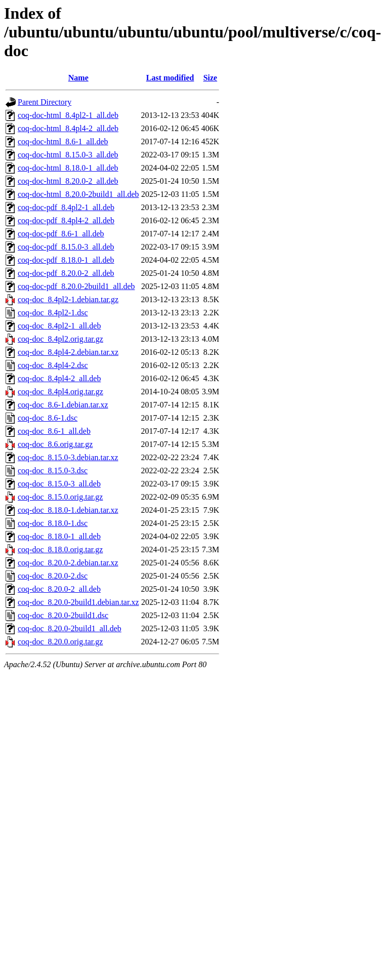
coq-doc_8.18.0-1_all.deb (59, 536)
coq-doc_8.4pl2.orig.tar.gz (60, 339)
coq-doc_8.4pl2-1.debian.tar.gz (68, 299)
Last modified (170, 78)
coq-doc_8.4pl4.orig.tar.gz (60, 392)
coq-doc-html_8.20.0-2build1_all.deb (78, 194)
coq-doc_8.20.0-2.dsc (53, 576)
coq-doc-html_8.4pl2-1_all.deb (68, 115)
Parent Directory (45, 102)
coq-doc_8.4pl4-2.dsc (53, 365)
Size (210, 78)
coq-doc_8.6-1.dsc (48, 418)
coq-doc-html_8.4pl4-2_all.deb (68, 128)
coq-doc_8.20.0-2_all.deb (59, 589)
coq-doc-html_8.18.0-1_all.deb (68, 168)
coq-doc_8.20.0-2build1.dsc (63, 615)
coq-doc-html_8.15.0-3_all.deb (68, 155)
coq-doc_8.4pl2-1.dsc (53, 313)
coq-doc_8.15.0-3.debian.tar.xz (68, 457)
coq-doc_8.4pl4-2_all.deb (59, 378)
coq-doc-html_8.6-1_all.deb (63, 141)
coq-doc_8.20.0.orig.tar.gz (60, 642)
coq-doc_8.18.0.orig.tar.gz (60, 549)
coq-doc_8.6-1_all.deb (54, 431)
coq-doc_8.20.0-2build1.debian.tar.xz (78, 602)
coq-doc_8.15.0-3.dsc (53, 471)
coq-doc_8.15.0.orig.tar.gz (60, 497)
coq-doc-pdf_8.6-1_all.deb (61, 234)
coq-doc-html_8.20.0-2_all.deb (68, 181)
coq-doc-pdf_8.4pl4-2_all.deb (66, 220)
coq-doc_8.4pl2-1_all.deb (59, 326)
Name (78, 78)
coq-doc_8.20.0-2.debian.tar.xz (68, 563)
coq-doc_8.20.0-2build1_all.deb (70, 628)
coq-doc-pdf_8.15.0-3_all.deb (66, 247)
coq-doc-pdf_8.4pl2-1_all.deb (66, 207)
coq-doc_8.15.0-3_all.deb (59, 484)
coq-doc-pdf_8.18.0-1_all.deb (66, 260)
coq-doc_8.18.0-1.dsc (53, 523)
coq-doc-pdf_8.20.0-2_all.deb (66, 273)
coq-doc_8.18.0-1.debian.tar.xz (68, 510)
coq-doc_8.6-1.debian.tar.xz (63, 405)
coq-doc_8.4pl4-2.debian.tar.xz (68, 352)
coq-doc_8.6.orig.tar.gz (55, 444)
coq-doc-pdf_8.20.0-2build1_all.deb (76, 286)
